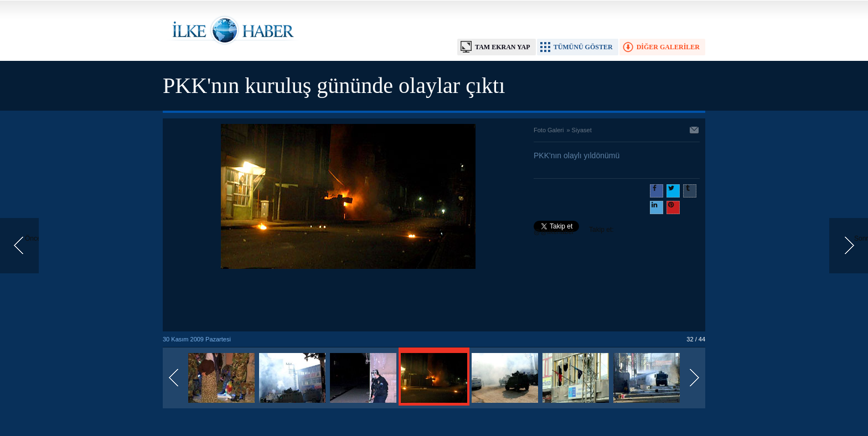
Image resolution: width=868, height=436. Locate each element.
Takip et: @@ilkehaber (574, 231)
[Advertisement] (348, 301)
